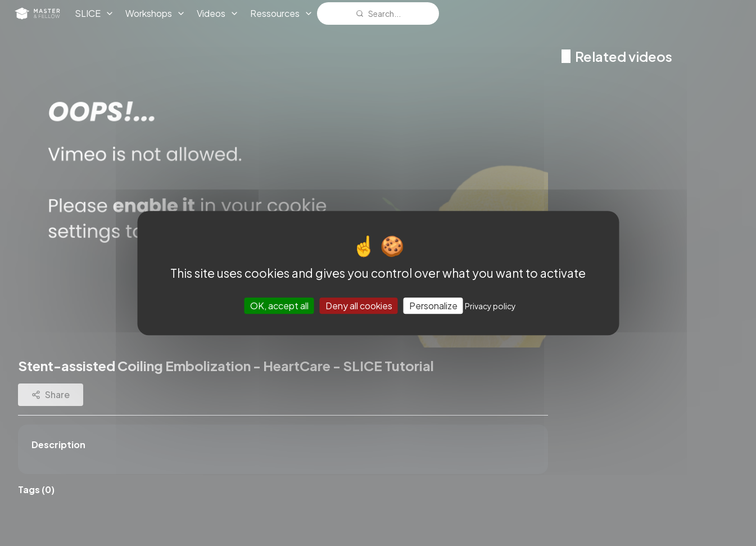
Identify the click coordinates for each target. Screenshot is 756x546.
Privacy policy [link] (490, 306)
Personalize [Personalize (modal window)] (433, 306)
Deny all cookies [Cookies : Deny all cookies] (359, 306)
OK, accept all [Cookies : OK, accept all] (279, 306)
